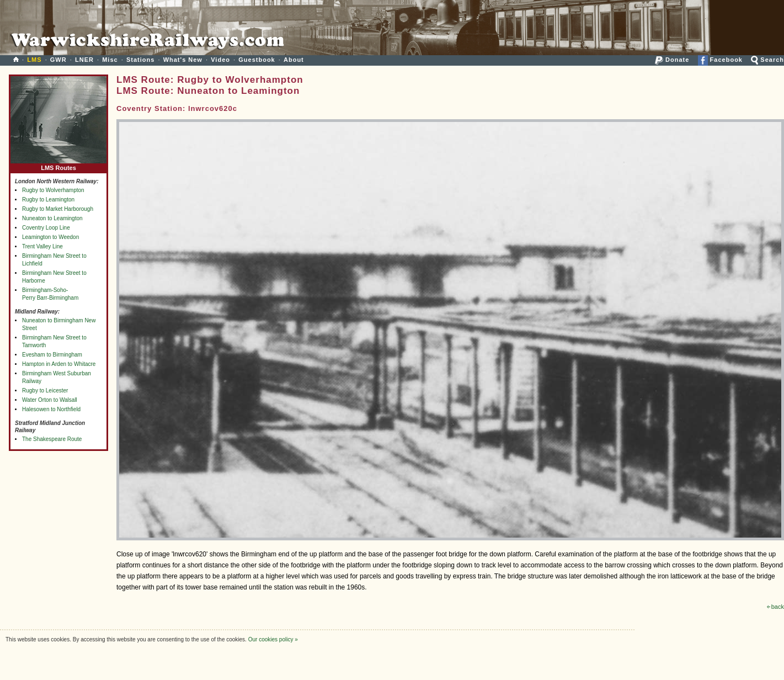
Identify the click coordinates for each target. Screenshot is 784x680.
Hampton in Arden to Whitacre (59, 364)
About (294, 60)
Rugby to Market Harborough (58, 209)
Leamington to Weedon (50, 237)
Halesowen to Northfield (51, 409)
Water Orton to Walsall (50, 400)
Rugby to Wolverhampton (53, 190)
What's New (183, 60)
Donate (672, 60)
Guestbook (257, 60)
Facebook (720, 60)
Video (220, 60)
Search (767, 60)
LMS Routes (58, 165)
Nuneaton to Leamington (52, 218)
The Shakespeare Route (52, 439)
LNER (84, 60)
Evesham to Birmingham (52, 355)
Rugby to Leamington (48, 200)
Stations (140, 60)
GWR (58, 60)
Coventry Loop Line (46, 228)
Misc (110, 60)
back (775, 607)
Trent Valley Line (42, 246)
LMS (34, 60)
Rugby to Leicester (45, 391)
